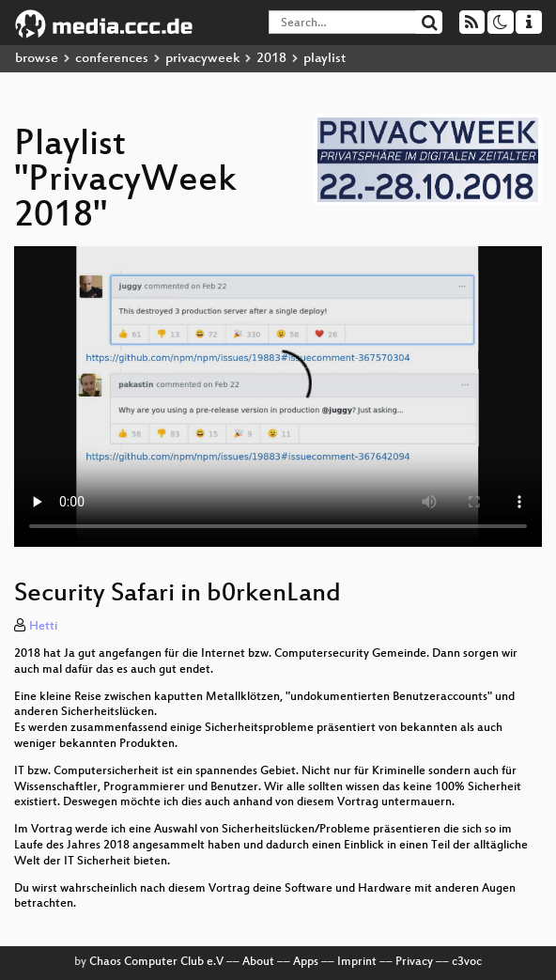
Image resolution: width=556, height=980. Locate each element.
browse (37, 59)
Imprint (357, 962)
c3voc (467, 962)
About (258, 962)
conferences (112, 59)
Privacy (414, 962)
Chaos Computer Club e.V (156, 962)
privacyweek (202, 59)
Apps (306, 962)
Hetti (43, 627)
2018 (271, 59)
